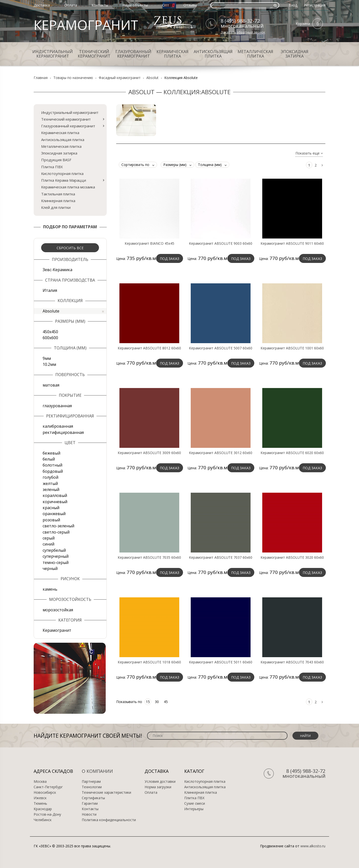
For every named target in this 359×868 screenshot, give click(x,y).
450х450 (50, 332)
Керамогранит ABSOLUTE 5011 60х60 (221, 662)
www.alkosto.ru (313, 846)
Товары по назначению (73, 78)
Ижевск (40, 798)
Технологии (92, 787)
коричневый (55, 502)
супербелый (54, 550)
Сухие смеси (195, 803)
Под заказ (170, 259)
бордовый (53, 471)
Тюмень (40, 803)
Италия (50, 290)
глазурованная (57, 406)
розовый (51, 520)
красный (51, 508)
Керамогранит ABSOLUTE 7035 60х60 (149, 557)
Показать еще (309, 153)
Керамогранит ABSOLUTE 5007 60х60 (221, 348)
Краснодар (43, 809)
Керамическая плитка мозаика (68, 187)
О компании (97, 771)
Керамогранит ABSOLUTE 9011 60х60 (292, 243)
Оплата (71, 5)
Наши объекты (135, 5)
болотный (52, 465)
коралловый (55, 495)
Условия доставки (160, 782)
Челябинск (43, 820)
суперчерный (56, 556)
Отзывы (190, 5)
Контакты (100, 5)
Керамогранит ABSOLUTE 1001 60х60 (292, 348)
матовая (51, 385)
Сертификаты (93, 798)
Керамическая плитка (173, 54)
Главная (41, 78)
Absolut (152, 78)
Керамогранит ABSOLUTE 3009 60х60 (149, 453)
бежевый (51, 453)
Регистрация (315, 5)
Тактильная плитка (58, 194)
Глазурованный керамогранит (133, 54)
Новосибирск (45, 792)
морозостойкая (58, 610)
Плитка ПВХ (52, 167)
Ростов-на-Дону (47, 814)
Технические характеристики (106, 792)
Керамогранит (57, 630)
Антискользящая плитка (213, 54)
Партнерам (91, 782)
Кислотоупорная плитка (62, 173)
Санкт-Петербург (48, 787)
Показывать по (129, 702)
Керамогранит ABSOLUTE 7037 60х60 (221, 557)
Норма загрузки (158, 787)
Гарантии (90, 803)
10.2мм (49, 364)
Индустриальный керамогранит (53, 54)
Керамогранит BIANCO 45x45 (149, 243)
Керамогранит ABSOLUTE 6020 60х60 (292, 453)
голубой (50, 477)
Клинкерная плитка (58, 201)
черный (50, 568)
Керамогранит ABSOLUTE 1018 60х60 (149, 662)
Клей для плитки (56, 207)
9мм (47, 358)
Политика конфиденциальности (109, 820)
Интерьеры (194, 809)
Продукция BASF (56, 160)
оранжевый (54, 514)
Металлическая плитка (255, 54)
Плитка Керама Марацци (64, 180)
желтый (50, 483)
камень (50, 589)
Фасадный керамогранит (120, 78)
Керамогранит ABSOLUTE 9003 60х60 (221, 243)
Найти (305, 736)
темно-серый (56, 562)
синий (48, 544)
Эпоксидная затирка (295, 54)
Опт (166, 5)
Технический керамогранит (94, 54)
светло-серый (56, 532)
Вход (293, 5)
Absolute (73, 311)
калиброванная (58, 426)
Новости (89, 814)
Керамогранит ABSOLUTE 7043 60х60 (292, 662)
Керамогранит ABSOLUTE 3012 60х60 (221, 453)
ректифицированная (63, 432)
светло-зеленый (58, 526)
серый (49, 538)
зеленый (51, 489)
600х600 (50, 338)
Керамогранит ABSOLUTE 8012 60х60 (149, 348)
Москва (40, 782)
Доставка (42, 5)
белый (49, 459)
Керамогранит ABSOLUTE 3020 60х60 (292, 557)
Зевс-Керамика (57, 270)
